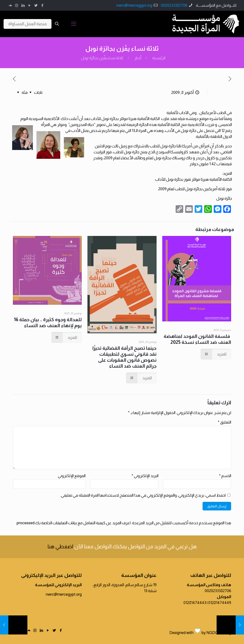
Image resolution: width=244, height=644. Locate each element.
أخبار (138, 58)
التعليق (224, 422)
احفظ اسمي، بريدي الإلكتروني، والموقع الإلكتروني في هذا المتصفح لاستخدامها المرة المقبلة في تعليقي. (143, 495)
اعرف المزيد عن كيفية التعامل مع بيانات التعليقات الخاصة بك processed (74, 523)
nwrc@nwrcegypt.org (134, 5)
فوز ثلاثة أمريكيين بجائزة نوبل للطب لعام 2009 (195, 189)
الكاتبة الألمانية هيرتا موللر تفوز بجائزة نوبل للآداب (193, 179)
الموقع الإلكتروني (72, 476)
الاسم (225, 476)
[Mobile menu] (74, 24)
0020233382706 (174, 5)
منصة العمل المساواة (28, 24)
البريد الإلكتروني (145, 476)
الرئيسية (159, 58)
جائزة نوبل (224, 198)
